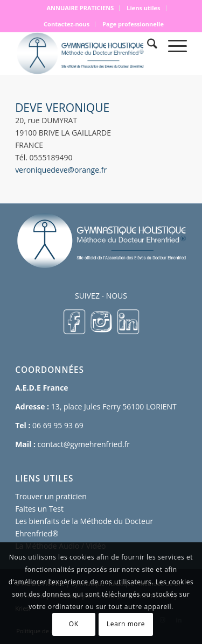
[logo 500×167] (84, 53)
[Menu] (172, 45)
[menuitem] (80, 8)
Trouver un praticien (51, 496)
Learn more (126, 624)
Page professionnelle (133, 24)
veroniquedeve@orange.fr (61, 170)
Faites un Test (39, 509)
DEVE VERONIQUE (62, 108)
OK (74, 624)
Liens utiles (143, 8)
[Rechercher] (147, 45)
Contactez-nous (67, 24)
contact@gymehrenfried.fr (84, 444)
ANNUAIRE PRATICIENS (80, 8)
